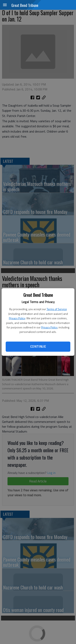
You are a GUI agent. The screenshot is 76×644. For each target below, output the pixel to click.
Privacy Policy (17, 318)
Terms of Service (57, 309)
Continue (38, 346)
